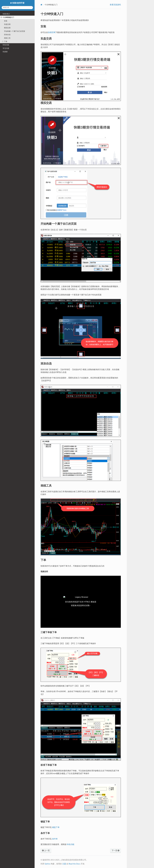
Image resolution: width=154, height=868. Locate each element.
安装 (6, 21)
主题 (64, 864)
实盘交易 (7, 24)
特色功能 (6, 45)
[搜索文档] (17, 8)
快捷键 (5, 52)
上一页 (46, 851)
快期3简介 (6, 14)
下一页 (115, 851)
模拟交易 (7, 28)
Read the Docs (75, 864)
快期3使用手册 (18, 3)
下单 (5, 42)
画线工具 (7, 38)
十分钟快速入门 (7, 17)
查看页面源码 (115, 5)
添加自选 (7, 35)
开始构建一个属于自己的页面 (15, 31)
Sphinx (47, 864)
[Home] (41, 5)
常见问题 (6, 48)
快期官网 (52, 32)
